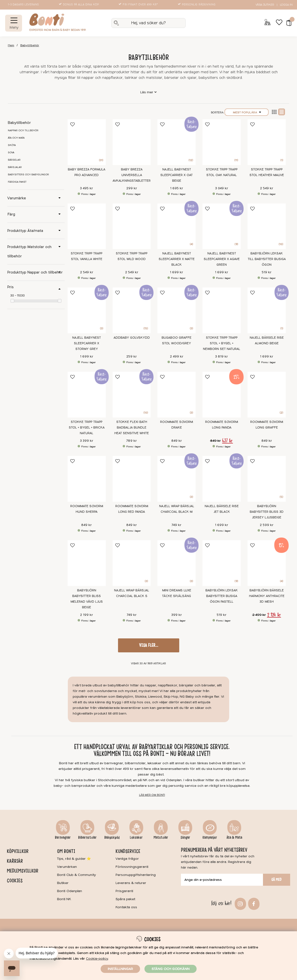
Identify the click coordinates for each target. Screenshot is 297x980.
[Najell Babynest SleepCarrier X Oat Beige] (177, 142)
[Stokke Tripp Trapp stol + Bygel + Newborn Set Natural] (222, 310)
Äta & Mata (234, 837)
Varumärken (67, 867)
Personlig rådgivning (197, 5)
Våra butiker (265, 5)
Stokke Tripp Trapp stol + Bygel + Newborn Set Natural (222, 343)
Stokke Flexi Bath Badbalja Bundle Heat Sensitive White (132, 428)
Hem (11, 45)
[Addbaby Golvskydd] (132, 310)
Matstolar (161, 837)
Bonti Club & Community (77, 875)
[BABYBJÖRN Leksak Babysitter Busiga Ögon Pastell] (222, 563)
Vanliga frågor (127, 859)
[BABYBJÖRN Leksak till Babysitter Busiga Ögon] (267, 226)
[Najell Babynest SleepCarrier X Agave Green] (222, 226)
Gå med (276, 880)
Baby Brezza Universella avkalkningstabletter (132, 175)
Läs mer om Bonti (152, 795)
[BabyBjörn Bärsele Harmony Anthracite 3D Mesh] (267, 563)
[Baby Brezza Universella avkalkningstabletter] (132, 142)
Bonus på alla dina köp (79, 5)
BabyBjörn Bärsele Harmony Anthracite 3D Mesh (267, 596)
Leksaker (136, 837)
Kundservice (128, 851)
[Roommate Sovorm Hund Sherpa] (87, 479)
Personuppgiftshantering (136, 875)
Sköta (12, 145)
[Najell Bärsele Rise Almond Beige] (267, 310)
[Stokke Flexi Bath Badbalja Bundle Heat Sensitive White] (132, 395)
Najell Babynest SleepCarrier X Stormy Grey (87, 343)
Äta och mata (16, 138)
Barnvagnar (63, 837)
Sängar (185, 837)
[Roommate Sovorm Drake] (177, 395)
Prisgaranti (124, 891)
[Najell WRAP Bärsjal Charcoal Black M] (177, 479)
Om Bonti (66, 851)
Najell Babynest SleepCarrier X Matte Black (177, 259)
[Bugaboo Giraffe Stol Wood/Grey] (177, 310)
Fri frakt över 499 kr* (139, 5)
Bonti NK (64, 899)
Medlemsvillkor (23, 871)
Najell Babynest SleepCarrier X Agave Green (222, 259)
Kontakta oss (126, 907)
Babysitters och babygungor (28, 175)
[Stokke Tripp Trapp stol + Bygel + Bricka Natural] (87, 395)
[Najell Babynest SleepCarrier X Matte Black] (177, 226)
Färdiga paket (17, 182)
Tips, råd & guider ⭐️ (74, 859)
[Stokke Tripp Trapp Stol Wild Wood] (132, 226)
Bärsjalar (15, 167)
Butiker (63, 883)
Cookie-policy (97, 959)
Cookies (15, 881)
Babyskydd (112, 837)
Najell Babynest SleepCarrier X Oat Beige (177, 175)
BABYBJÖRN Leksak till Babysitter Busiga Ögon (267, 259)
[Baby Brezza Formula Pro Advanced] (87, 142)
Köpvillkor (18, 851)
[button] (287, 23)
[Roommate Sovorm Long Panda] (222, 395)
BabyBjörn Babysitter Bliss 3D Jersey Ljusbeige (267, 512)
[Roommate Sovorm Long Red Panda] (132, 479)
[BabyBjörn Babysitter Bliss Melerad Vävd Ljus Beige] (87, 563)
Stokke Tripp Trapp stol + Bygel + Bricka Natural (87, 428)
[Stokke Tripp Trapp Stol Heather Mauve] (267, 142)
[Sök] (148, 23)
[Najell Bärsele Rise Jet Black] (222, 479)
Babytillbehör (30, 45)
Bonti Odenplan (70, 891)
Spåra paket (125, 899)
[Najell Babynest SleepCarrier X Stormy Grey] (87, 310)
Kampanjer (210, 837)
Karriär (15, 861)
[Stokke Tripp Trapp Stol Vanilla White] (87, 226)
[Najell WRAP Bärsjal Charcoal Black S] (132, 563)
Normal (282, 112)
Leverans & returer (131, 883)
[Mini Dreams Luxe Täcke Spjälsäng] (177, 563)
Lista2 (274, 112)
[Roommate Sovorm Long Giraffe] (267, 395)
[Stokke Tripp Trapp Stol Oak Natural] (222, 142)
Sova (11, 153)
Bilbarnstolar (87, 837)
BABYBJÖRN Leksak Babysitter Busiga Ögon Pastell (222, 596)
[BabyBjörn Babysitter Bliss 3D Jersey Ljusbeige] (267, 479)
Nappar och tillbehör (23, 131)
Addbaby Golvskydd (132, 338)
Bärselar (14, 160)
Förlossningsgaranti (132, 867)
